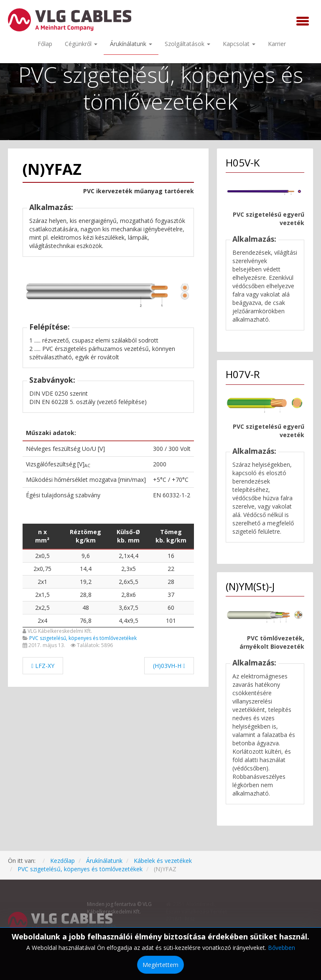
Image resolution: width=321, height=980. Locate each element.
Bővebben (282, 948)
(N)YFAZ (52, 169)
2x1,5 (42, 595)
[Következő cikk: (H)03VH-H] (169, 666)
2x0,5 (42, 556)
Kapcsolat (239, 44)
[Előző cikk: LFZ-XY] (43, 666)
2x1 (42, 582)
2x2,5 (42, 608)
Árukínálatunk (131, 44)
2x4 (42, 620)
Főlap (45, 44)
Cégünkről (81, 44)
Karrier (277, 44)
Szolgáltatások (187, 44)
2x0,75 (42, 569)
